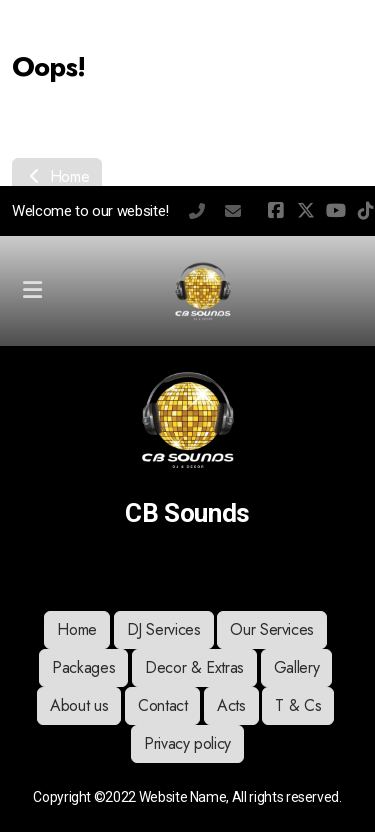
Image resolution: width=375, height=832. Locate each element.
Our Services (272, 629)
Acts (231, 705)
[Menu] (32, 291)
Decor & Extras (194, 667)
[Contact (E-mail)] (278, 572)
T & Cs (298, 705)
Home (57, 176)
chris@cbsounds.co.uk (233, 211)
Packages (83, 667)
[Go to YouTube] (336, 211)
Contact (163, 705)
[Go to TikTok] (188, 572)
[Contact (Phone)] (248, 572)
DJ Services (164, 629)
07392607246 (197, 211)
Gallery (297, 667)
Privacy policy (187, 743)
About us (79, 705)
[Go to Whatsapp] (218, 572)
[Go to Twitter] (306, 211)
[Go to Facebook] (276, 211)
